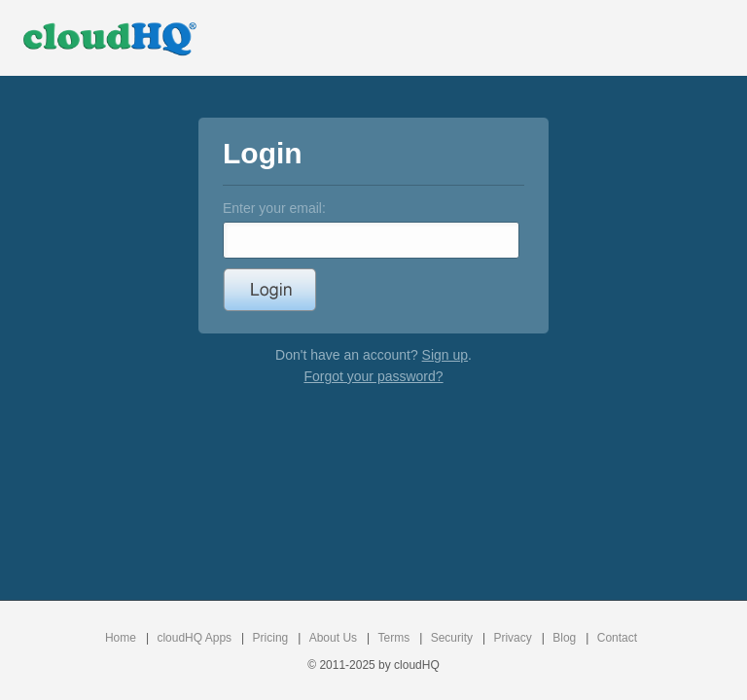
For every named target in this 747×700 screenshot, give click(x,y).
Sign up (445, 355)
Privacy (512, 638)
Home (121, 638)
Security (452, 638)
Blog (564, 638)
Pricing (271, 638)
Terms (394, 638)
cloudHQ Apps (194, 638)
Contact (617, 638)
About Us (333, 638)
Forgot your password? (373, 376)
